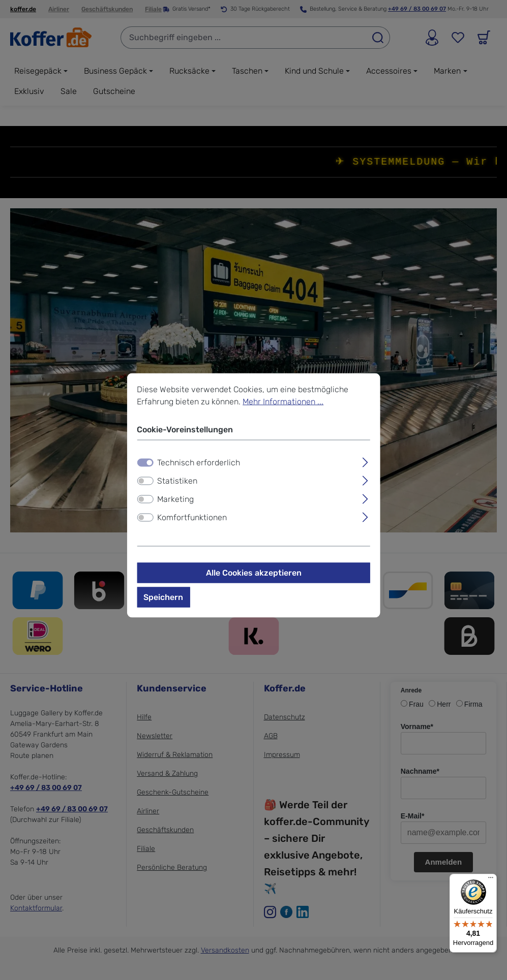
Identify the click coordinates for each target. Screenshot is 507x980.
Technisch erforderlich (199, 464)
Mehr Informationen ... (283, 403)
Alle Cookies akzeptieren (254, 574)
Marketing (175, 501)
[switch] (145, 483)
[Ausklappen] (365, 463)
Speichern (163, 599)
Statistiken (177, 482)
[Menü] (491, 880)
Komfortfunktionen (192, 519)
